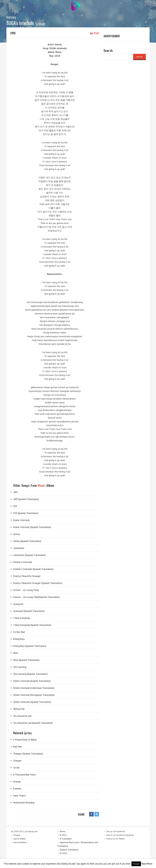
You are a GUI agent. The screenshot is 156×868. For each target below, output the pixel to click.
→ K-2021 (62, 835)
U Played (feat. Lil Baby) (25, 740)
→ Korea (61, 831)
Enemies (17, 789)
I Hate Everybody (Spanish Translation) (32, 625)
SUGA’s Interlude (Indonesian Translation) (34, 688)
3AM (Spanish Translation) (26, 499)
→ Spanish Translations (68, 850)
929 (15, 506)
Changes (17, 761)
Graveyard (18, 604)
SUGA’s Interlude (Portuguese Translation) (34, 695)
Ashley (17, 534)
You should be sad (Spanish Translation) (33, 723)
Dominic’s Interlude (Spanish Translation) (33, 569)
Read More (147, 864)
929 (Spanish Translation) (26, 513)
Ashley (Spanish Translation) (27, 541)
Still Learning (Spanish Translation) (30, 674)
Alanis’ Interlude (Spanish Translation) (32, 527)
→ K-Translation (64, 839)
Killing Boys (19, 639)
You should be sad (22, 716)
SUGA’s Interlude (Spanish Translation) (32, 702)
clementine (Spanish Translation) (29, 555)
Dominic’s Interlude (23, 562)
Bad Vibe (18, 747)
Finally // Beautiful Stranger (27, 576)
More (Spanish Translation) (26, 660)
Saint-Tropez (19, 796)
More (16, 653)
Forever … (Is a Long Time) (26, 590)
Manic (42, 24)
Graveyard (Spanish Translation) (29, 611)
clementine (19, 548)
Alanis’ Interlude (21, 520)
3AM (15, 492)
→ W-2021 (62, 853)
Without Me (19, 709)
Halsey (11, 17)
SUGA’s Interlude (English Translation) (32, 681)
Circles (17, 768)
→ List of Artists (18, 839)
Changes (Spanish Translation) (28, 754)
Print (95, 33)
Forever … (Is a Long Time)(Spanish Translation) (36, 597)
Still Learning (20, 667)
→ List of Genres (19, 842)
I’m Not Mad (19, 632)
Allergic (17, 782)
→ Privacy (16, 835)
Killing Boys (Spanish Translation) (30, 646)
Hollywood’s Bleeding (24, 803)
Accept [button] (136, 864)
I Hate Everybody (22, 618)
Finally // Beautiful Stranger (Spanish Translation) (38, 583)
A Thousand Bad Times (25, 775)
